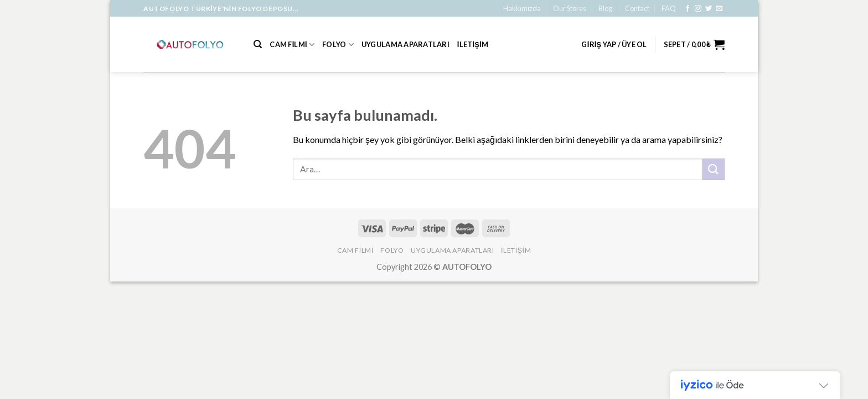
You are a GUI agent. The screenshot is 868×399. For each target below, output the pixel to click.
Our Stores (570, 8)
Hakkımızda (522, 8)
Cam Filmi (292, 45)
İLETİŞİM (473, 44)
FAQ (669, 8)
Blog (605, 8)
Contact (637, 8)
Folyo (338, 45)
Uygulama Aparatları (405, 44)
